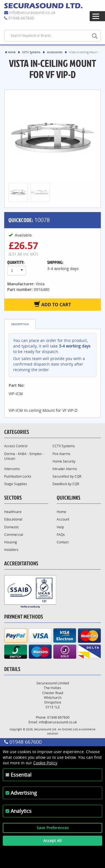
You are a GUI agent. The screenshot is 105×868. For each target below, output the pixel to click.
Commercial (14, 535)
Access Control (16, 446)
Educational (13, 519)
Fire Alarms (61, 454)
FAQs (61, 535)
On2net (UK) (70, 729)
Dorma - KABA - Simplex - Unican (24, 456)
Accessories (55, 52)
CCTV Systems (31, 52)
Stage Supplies (16, 484)
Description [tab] (20, 324)
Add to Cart (52, 304)
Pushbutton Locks (18, 476)
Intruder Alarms (65, 469)
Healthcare (13, 512)
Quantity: (16, 262)
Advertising (24, 793)
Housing (11, 542)
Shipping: (55, 262)
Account (63, 519)
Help (60, 527)
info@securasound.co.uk (32, 12)
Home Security (64, 461)
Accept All (52, 841)
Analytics (21, 811)
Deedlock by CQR (66, 484)
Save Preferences (53, 828)
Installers (11, 550)
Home (12, 52)
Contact (63, 542)
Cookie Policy (45, 763)
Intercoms (12, 469)
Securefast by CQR (67, 476)
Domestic (12, 527)
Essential (21, 775)
